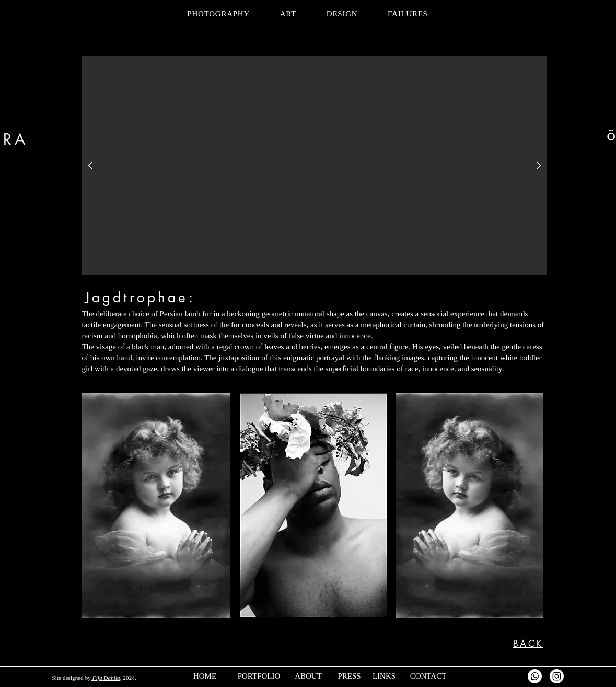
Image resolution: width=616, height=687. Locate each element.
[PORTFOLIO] (275, 676)
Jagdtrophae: (140, 297)
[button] (315, 166)
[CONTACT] (447, 676)
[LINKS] (405, 676)
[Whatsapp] (535, 676)
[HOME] (226, 676)
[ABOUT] (329, 676)
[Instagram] (557, 676)
